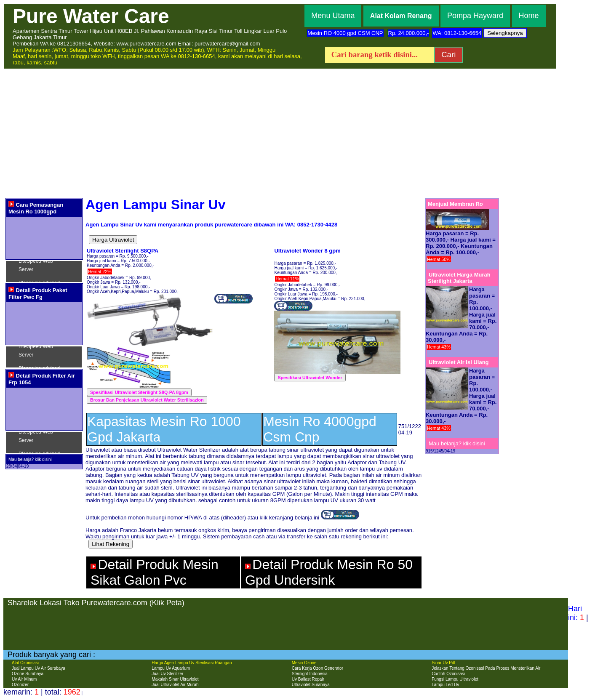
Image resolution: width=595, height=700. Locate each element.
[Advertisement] (298, 133)
